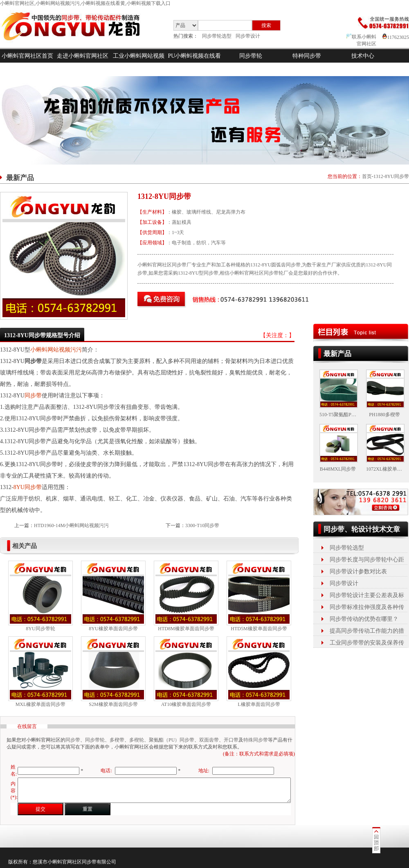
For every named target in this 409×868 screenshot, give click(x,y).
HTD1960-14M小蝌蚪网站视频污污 (71, 525)
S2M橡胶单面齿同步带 (113, 704)
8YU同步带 (28, 487)
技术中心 (363, 56)
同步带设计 (248, 36)
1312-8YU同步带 (391, 176)
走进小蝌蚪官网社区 (83, 56)
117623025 (396, 37)
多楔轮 (137, 740)
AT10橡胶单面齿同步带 (186, 704)
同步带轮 (251, 56)
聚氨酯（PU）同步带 (172, 740)
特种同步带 (307, 56)
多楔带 (117, 740)
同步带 (33, 396)
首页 (367, 176)
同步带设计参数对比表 (358, 572)
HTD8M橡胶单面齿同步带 (186, 629)
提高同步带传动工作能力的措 (367, 631)
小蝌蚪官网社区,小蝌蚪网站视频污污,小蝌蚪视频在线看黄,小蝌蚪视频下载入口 (85, 3)
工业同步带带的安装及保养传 (367, 643)
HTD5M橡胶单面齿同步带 (259, 629)
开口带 (231, 740)
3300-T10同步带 (202, 525)
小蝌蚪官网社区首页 (27, 56)
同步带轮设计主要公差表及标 (367, 595)
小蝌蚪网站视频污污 (56, 350)
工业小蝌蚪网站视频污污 (139, 63)
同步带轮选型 (217, 36)
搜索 (266, 25)
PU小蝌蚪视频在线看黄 (195, 63)
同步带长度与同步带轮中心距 (367, 560)
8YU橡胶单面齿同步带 (113, 629)
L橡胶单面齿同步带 (259, 704)
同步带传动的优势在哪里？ (364, 619)
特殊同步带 (256, 740)
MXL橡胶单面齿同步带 (41, 704)
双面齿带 (209, 740)
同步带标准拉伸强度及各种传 (367, 607)
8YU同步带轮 (40, 629)
